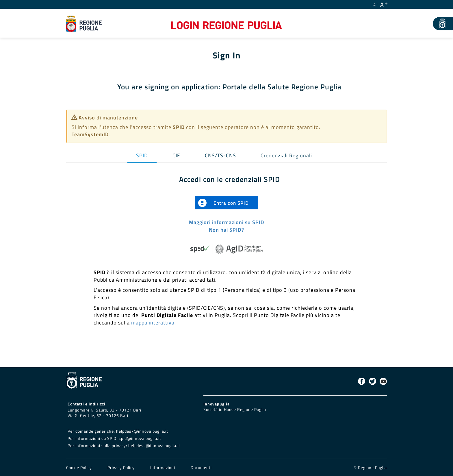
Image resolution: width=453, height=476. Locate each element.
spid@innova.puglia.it (140, 438)
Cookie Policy (80, 468)
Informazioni (163, 468)
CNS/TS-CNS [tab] (220, 155)
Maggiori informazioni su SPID (227, 222)
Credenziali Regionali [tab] (286, 155)
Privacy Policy (122, 468)
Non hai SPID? (226, 230)
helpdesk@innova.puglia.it (142, 431)
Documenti (201, 468)
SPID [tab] (142, 155)
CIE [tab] (176, 155)
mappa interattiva (153, 323)
